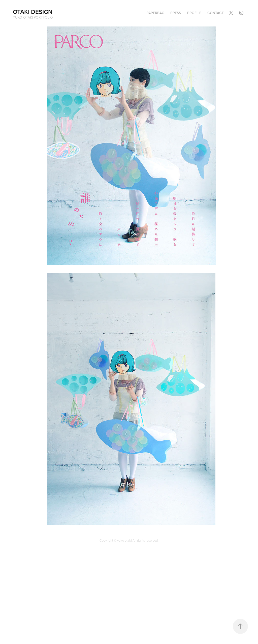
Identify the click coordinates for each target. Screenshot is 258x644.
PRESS (176, 13)
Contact (216, 13)
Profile (194, 13)
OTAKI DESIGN (33, 12)
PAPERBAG (155, 13)
